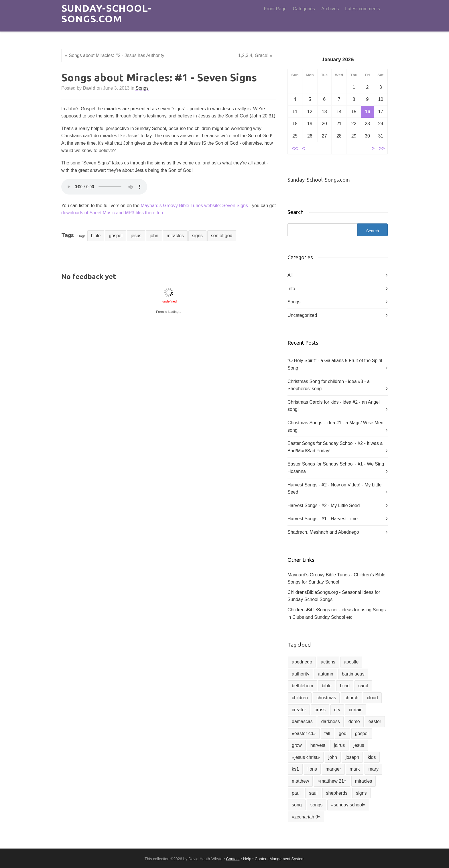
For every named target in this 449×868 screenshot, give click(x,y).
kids (372, 757)
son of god (222, 236)
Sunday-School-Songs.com (106, 13)
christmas (326, 698)
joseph (352, 757)
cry (337, 710)
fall (327, 734)
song (297, 805)
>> (382, 148)
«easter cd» (304, 734)
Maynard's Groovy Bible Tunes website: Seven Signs (194, 206)
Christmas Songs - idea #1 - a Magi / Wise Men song (335, 426)
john (154, 236)
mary (373, 769)
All (290, 275)
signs (197, 236)
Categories (304, 9)
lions (312, 769)
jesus (136, 236)
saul (313, 793)
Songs (142, 88)
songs (317, 805)
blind (345, 686)
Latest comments (363, 9)
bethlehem (303, 686)
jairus (339, 745)
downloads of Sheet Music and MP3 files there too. (113, 213)
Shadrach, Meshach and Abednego (323, 532)
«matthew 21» (332, 781)
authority (301, 674)
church (351, 698)
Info (291, 289)
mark (355, 769)
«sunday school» (348, 805)
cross (320, 710)
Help (247, 859)
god (343, 734)
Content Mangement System (280, 859)
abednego (302, 662)
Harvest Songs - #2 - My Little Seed (324, 505)
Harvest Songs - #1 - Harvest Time (323, 519)
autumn (325, 674)
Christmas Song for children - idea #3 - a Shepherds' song (329, 385)
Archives (330, 9)
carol (363, 686)
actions (328, 662)
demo (354, 721)
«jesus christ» (306, 757)
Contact (233, 859)
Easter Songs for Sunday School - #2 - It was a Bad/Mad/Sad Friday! (335, 447)
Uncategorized (302, 315)
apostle (351, 662)
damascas (302, 721)
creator (299, 710)
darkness (331, 721)
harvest (318, 745)
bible (96, 236)
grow (297, 745)
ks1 (295, 769)
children (300, 698)
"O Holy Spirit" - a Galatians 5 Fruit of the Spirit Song (335, 364)
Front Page (275, 9)
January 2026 (338, 59)
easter (375, 721)
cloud (372, 698)
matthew (300, 781)
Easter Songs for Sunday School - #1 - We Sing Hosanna (336, 468)
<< (295, 148)
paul (296, 793)
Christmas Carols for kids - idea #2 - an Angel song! (334, 406)
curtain (356, 710)
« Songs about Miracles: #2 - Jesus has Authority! (115, 55)
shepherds (337, 793)
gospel (116, 236)
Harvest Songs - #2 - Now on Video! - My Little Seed (334, 489)
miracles (175, 236)
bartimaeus (353, 674)
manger (333, 769)
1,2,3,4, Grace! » (255, 55)
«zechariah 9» (306, 817)
